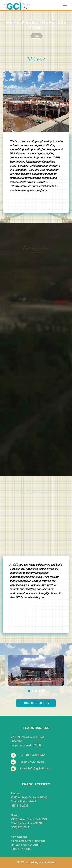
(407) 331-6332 (35, 755)
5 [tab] (43, 691)
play (37, 36)
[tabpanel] (36, 670)
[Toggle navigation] (65, 5)
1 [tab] (29, 691)
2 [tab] (33, 691)
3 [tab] (36, 691)
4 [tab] (39, 691)
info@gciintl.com (39, 768)
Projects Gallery (36, 703)
